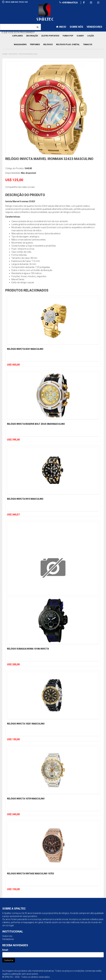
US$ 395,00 (13, 440)
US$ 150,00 (13, 889)
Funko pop (68, 36)
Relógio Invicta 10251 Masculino (26, 724)
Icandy (80, 36)
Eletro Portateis (50, 36)
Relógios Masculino (28, 54)
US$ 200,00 (13, 664)
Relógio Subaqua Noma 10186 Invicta (28, 649)
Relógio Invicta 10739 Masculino (26, 799)
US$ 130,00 (13, 739)
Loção (91, 36)
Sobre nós (7, 936)
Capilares (17, 36)
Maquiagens (20, 45)
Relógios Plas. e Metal (68, 45)
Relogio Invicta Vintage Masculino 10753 (31, 874)
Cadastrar (9, 960)
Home (5, 54)
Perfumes (35, 45)
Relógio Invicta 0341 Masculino (25, 349)
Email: (5, 950)
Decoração (32, 36)
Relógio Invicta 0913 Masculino (25, 499)
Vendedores (8, 939)
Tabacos (88, 45)
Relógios (48, 45)
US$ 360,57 (13, 515)
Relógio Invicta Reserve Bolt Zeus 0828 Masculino (36, 424)
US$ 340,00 (13, 814)
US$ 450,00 (13, 365)
